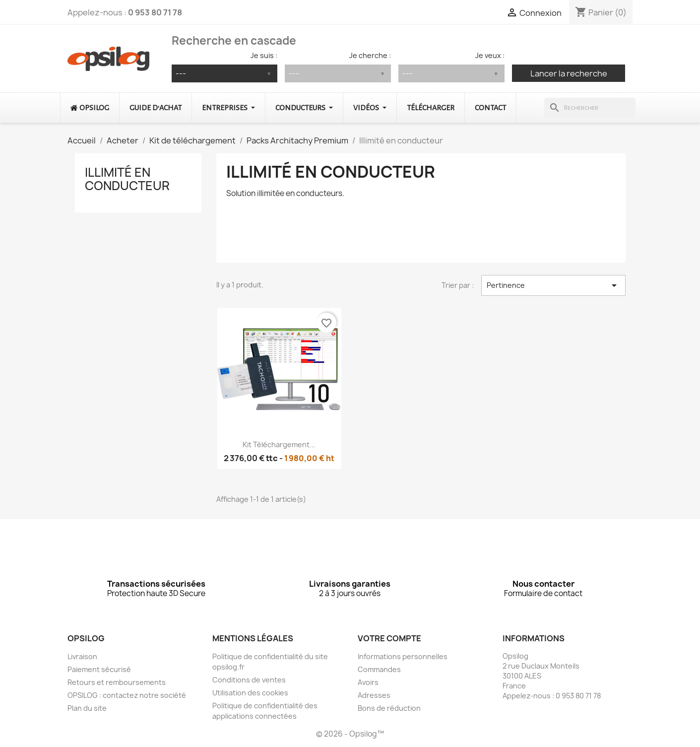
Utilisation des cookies (250, 693)
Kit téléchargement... (279, 444)
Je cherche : (370, 55)
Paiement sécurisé (99, 669)
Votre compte (389, 638)
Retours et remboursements (117, 682)
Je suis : (264, 55)
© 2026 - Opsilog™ (350, 734)
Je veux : (490, 55)
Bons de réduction (389, 708)
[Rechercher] (590, 108)
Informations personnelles (403, 656)
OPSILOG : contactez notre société (127, 695)
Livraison (82, 656)
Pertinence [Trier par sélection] (553, 285)
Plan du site (87, 708)
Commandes (379, 669)
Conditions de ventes (249, 680)
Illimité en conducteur (127, 179)
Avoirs (368, 682)
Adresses (374, 695)
